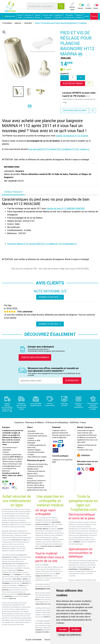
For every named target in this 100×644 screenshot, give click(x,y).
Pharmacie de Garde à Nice (37, 464)
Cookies (31, 455)
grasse (25, 579)
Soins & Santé (20, 16)
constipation (6, 583)
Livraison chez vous (85, 450)
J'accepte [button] (63, 629)
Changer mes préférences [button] (70, 635)
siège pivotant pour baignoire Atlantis (48, 604)
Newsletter (7, 450)
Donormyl (5, 590)
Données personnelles (36, 452)
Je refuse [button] (75, 629)
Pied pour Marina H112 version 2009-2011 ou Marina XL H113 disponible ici (42, 244)
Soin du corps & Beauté (48, 16)
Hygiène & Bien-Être (59, 16)
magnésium (8, 596)
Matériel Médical (79, 16)
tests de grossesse (24, 594)
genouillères (56, 522)
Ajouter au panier (73, 84)
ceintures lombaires (42, 524)
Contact (5, 452)
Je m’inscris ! (72, 381)
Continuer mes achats (75, 110)
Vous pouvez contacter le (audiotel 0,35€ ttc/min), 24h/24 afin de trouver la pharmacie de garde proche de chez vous (37, 485)
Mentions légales (34, 450)
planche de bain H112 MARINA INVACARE (66, 208)
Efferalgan (7, 575)
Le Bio (87, 16)
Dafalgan (18, 575)
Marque (18, 23)
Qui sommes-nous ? (10, 448)
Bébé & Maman (38, 16)
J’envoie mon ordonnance (35, 357)
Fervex (21, 585)
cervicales (39, 529)
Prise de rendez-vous (35, 434)
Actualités (31, 431)
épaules (45, 529)
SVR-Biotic (77, 542)
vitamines (12, 599)
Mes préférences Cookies (37, 457)
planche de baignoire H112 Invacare (72, 136)
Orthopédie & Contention (69, 16)
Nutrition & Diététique (29, 16)
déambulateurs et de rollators (46, 589)
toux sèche (17, 579)
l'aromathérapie (85, 569)
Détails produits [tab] (13, 192)
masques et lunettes (42, 632)
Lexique (30, 438)
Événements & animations (37, 436)
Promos (94, 16)
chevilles (60, 529)
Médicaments (9, 16)
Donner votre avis (50, 297)
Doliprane (20, 570)
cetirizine (25, 583)
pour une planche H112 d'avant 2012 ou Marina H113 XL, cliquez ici (59, 149)
